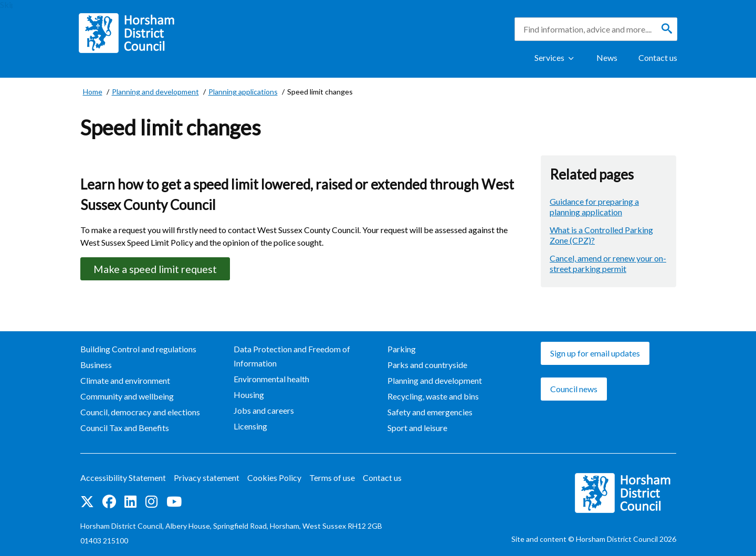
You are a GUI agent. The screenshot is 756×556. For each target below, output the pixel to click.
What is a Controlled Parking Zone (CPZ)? (601, 235)
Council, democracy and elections (140, 412)
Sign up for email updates (595, 354)
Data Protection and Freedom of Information (292, 356)
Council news (574, 389)
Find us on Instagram (151, 502)
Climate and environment (125, 381)
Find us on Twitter (87, 502)
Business (96, 365)
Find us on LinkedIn (130, 502)
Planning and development (435, 381)
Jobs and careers (264, 411)
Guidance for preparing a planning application (594, 207)
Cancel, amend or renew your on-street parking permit (608, 263)
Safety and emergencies (430, 412)
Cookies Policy (274, 478)
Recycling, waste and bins (433, 397)
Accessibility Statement (123, 478)
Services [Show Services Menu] (549, 57)
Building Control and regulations (138, 349)
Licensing (250, 427)
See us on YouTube (174, 502)
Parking (402, 349)
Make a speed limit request (157, 269)
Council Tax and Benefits (125, 428)
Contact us (658, 57)
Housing (249, 395)
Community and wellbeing (127, 397)
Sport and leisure (417, 428)
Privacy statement (207, 478)
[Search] (667, 29)
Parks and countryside (427, 365)
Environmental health (271, 379)
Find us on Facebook (109, 502)
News (607, 57)
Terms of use (332, 478)
